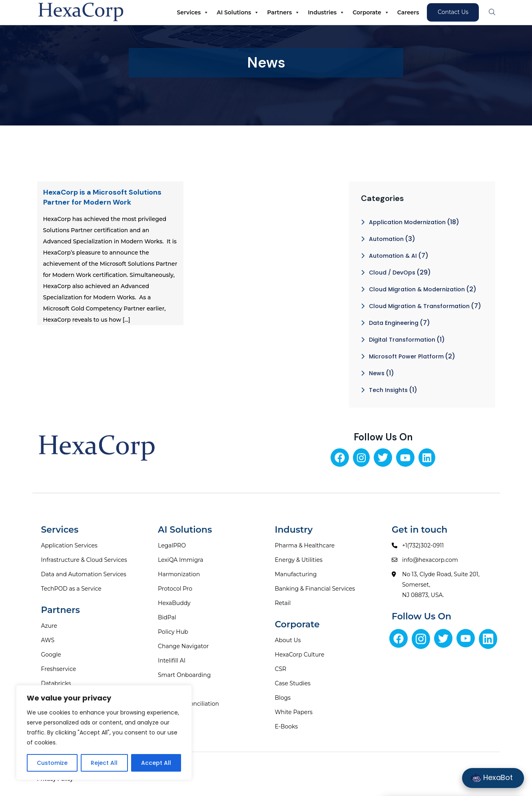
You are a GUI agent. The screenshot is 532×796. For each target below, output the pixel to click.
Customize (52, 763)
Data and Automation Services (84, 574)
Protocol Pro (175, 589)
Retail (283, 603)
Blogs (283, 698)
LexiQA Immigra (181, 560)
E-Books (287, 726)
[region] (104, 732)
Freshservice (59, 669)
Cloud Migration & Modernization (417, 289)
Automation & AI (393, 256)
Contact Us (453, 12)
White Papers (294, 712)
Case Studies (293, 683)
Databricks (56, 683)
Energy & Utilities (299, 560)
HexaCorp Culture (300, 655)
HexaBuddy (174, 603)
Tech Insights (388, 390)
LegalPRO (172, 545)
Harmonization (179, 574)
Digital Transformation (402, 340)
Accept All (156, 763)
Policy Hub (173, 632)
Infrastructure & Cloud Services (84, 560)
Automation (386, 239)
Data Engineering (394, 323)
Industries (326, 12)
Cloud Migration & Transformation (419, 306)
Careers (408, 12)
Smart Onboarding (184, 675)
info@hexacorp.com (430, 560)
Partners (283, 12)
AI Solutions (238, 12)
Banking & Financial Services (315, 589)
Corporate (371, 12)
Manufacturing (296, 574)
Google (51, 655)
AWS (48, 640)
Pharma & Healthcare (305, 545)
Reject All (104, 763)
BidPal (167, 617)
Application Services (69, 545)
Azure (49, 626)
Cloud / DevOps (392, 273)
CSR (281, 669)
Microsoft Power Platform (406, 356)
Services (193, 12)
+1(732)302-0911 (423, 545)
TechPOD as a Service (71, 589)
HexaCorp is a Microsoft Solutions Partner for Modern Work (102, 197)
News (377, 373)
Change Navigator (183, 646)
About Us (288, 640)
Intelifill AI (172, 661)
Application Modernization (407, 222)
